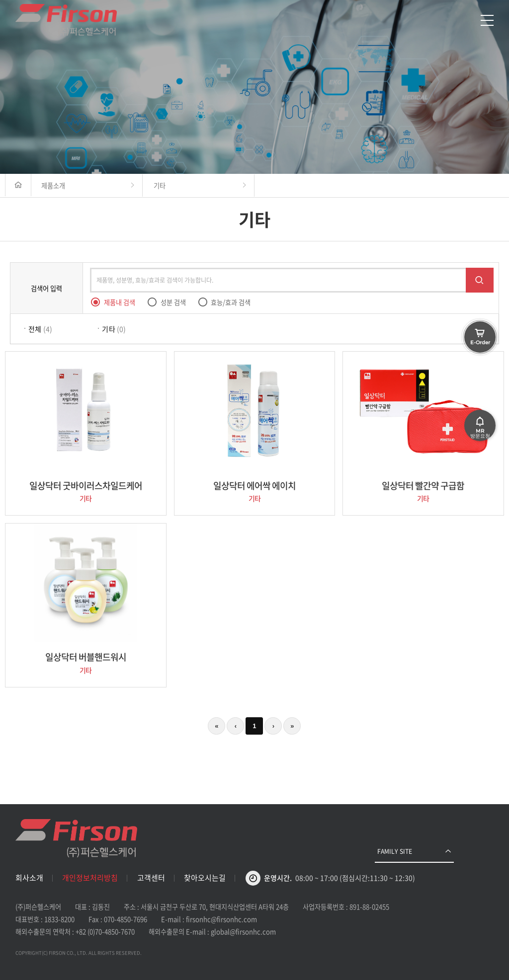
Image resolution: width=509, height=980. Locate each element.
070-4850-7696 (126, 919)
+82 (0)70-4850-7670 (105, 932)
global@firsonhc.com (243, 932)
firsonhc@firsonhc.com (221, 919)
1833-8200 (59, 919)
